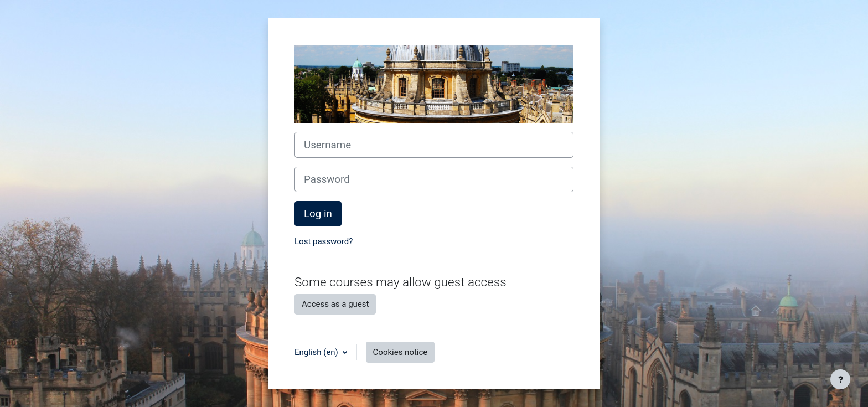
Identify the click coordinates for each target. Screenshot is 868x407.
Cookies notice (401, 352)
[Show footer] (840, 379)
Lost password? (324, 241)
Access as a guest (335, 304)
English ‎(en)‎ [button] (317, 352)
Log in (318, 214)
